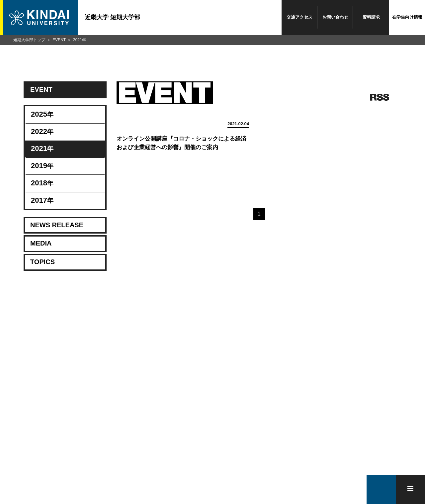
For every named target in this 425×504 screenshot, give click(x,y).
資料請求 (371, 17)
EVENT (59, 40)
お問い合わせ (335, 17)
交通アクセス (299, 17)
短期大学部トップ (29, 40)
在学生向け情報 (407, 17)
